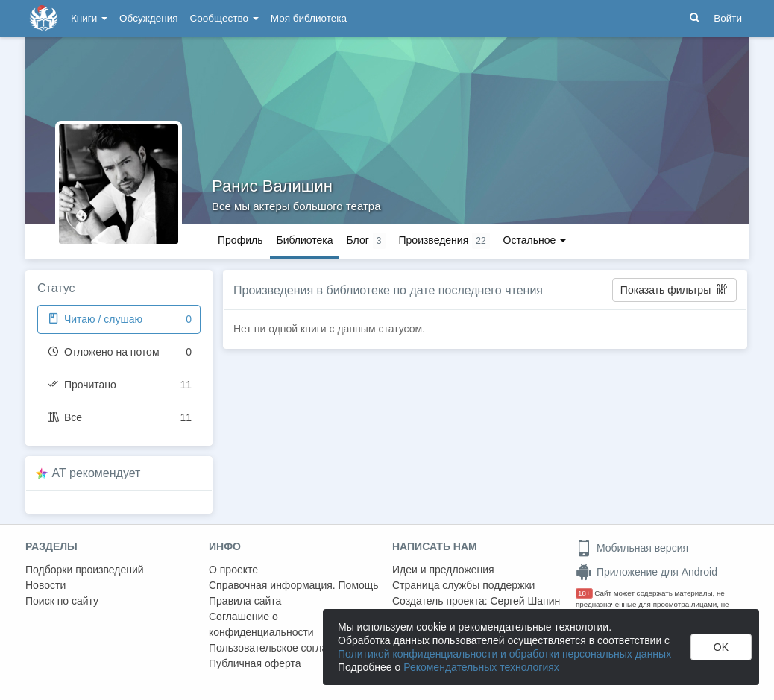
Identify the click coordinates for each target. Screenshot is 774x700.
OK (721, 647)
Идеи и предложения (443, 570)
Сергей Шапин (525, 601)
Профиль (240, 240)
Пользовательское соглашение (284, 648)
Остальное (535, 240)
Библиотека (304, 240)
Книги (89, 18)
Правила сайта (245, 601)
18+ (584, 593)
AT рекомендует (97, 473)
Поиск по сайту (62, 601)
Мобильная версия (632, 548)
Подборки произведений (85, 570)
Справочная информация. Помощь (294, 585)
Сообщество (224, 18)
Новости (45, 585)
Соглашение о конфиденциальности (261, 624)
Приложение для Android (646, 572)
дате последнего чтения (476, 290)
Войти (728, 18)
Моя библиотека (309, 18)
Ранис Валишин (272, 186)
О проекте (233, 570)
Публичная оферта (255, 663)
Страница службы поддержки (463, 585)
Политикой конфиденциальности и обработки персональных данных (504, 654)
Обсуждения (148, 18)
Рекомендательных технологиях (481, 667)
